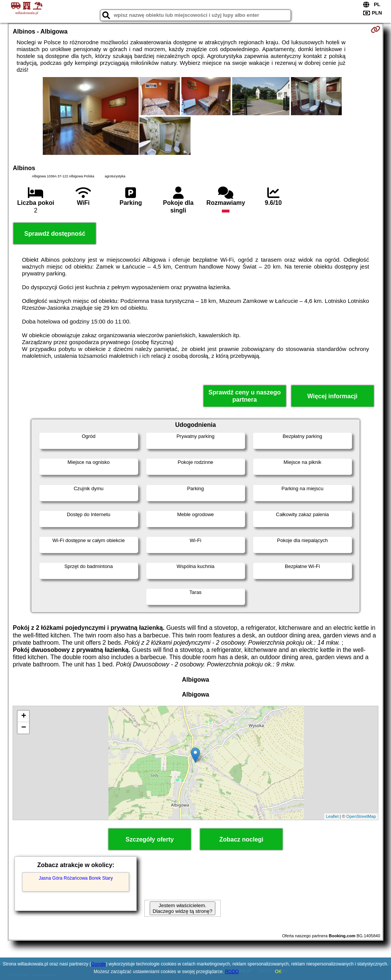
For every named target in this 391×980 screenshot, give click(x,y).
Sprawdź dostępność (55, 234)
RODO (232, 972)
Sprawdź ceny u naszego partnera (245, 396)
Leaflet (332, 816)
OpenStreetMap (361, 816)
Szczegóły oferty (150, 839)
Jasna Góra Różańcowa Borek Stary (76, 878)
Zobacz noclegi (241, 839)
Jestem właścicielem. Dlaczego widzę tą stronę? (183, 908)
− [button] (23, 728)
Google (99, 964)
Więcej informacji (332, 396)
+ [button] (23, 716)
